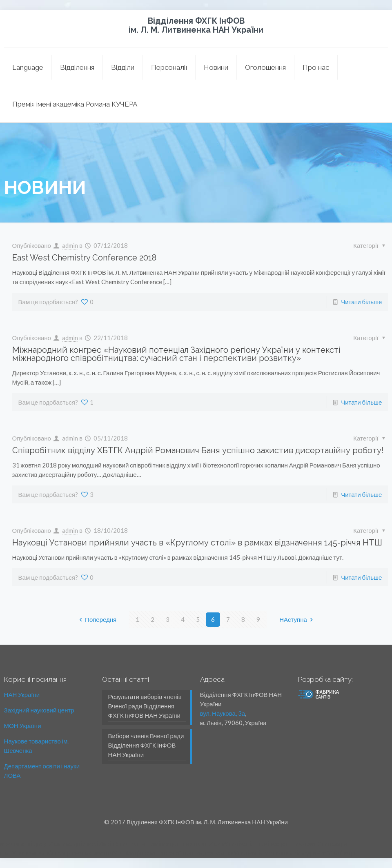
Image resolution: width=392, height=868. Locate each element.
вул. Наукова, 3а (223, 713)
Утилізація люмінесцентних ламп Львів (170, 844)
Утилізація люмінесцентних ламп (271, 844)
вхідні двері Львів (90, 844)
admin (70, 245)
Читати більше (361, 302)
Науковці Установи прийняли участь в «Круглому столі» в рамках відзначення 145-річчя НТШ (197, 543)
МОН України (23, 726)
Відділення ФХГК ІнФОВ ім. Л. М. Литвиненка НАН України (196, 25)
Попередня (96, 619)
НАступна (297, 619)
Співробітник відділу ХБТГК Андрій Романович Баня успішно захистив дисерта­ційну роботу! (198, 450)
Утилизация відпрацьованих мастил (62, 853)
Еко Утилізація (336, 853)
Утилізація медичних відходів (275, 853)
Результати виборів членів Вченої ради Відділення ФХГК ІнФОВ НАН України (145, 706)
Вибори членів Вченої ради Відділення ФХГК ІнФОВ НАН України (146, 745)
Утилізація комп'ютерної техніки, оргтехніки (173, 853)
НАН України (22, 694)
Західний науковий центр (39, 710)
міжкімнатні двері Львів (32, 844)
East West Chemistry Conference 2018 (84, 258)
